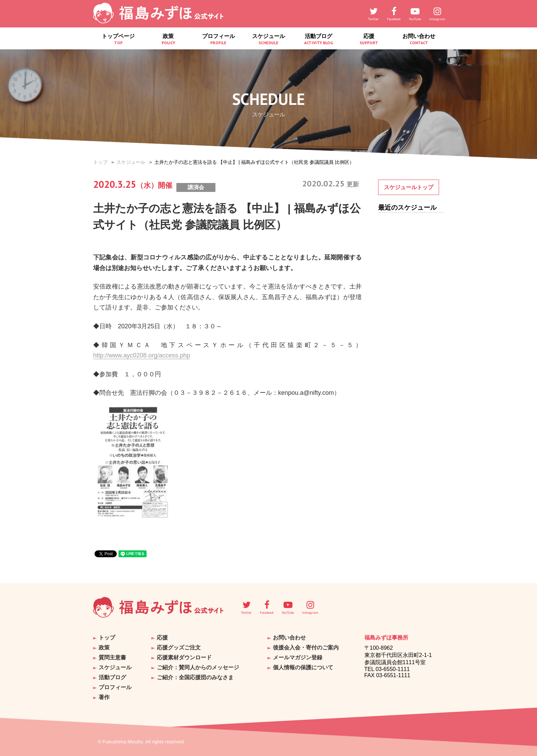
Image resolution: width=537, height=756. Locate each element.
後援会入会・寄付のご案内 (306, 648)
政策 (168, 39)
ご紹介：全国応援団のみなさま (195, 677)
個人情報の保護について (303, 667)
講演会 (196, 187)
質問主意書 (112, 657)
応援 (369, 39)
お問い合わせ (419, 39)
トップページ (118, 39)
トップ (100, 162)
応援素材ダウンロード (184, 657)
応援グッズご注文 (179, 648)
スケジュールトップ (409, 187)
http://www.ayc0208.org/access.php (142, 355)
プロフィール (218, 39)
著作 (104, 697)
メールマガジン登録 (298, 657)
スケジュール (268, 39)
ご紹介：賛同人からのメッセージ (198, 667)
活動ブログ (319, 39)
